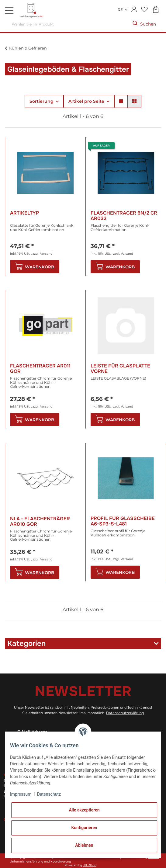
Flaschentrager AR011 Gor (40, 369)
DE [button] (120, 10)
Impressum (21, 794)
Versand (46, 254)
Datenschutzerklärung (125, 713)
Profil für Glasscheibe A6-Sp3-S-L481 (123, 521)
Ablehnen (84, 845)
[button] (134, 10)
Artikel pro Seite (86, 101)
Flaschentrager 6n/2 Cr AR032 (124, 216)
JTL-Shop (90, 865)
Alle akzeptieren (84, 810)
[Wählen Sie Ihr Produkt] (66, 24)
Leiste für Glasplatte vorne (120, 369)
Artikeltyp (24, 213)
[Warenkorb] (156, 10)
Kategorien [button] (26, 643)
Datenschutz (49, 794)
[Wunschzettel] (144, 10)
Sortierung (41, 101)
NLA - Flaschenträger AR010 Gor (40, 521)
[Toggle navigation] (9, 10)
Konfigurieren (84, 828)
